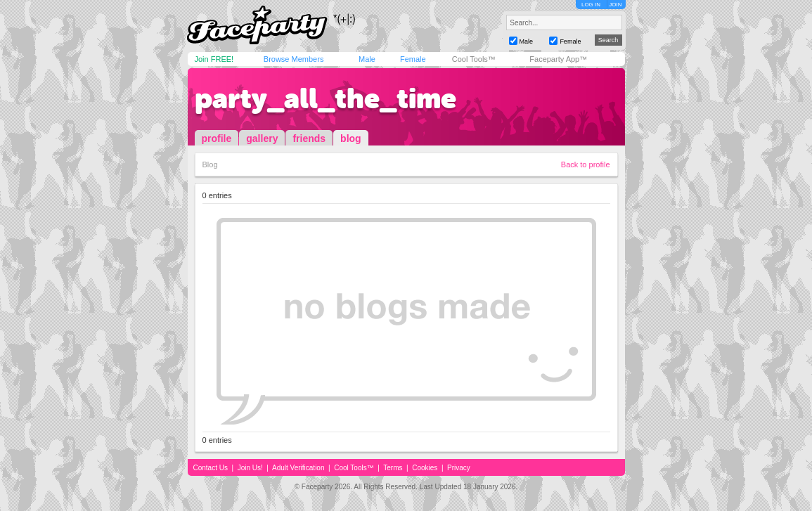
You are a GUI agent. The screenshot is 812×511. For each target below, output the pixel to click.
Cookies (425, 468)
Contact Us (211, 468)
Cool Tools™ (474, 59)
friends (309, 138)
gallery (262, 138)
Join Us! (250, 468)
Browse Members (294, 59)
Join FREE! (214, 59)
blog (351, 138)
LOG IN (591, 5)
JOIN (615, 5)
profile (217, 138)
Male (367, 59)
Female (413, 59)
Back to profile (586, 164)
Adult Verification (298, 468)
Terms (393, 468)
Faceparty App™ (558, 59)
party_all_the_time (326, 98)
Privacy (459, 468)
